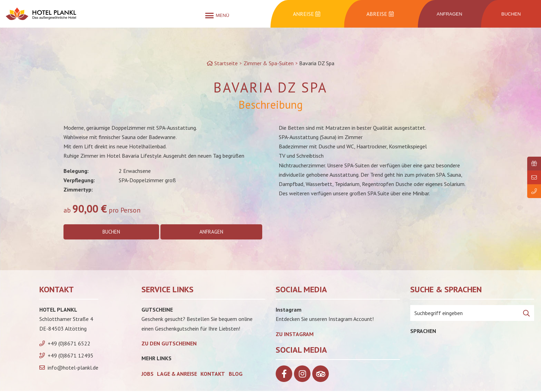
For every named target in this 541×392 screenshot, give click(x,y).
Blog (236, 375)
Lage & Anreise (177, 375)
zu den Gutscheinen (169, 344)
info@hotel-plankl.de (73, 369)
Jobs (147, 375)
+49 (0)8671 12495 (71, 356)
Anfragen (212, 232)
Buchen (111, 232)
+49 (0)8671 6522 (69, 344)
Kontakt (213, 375)
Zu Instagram (295, 335)
